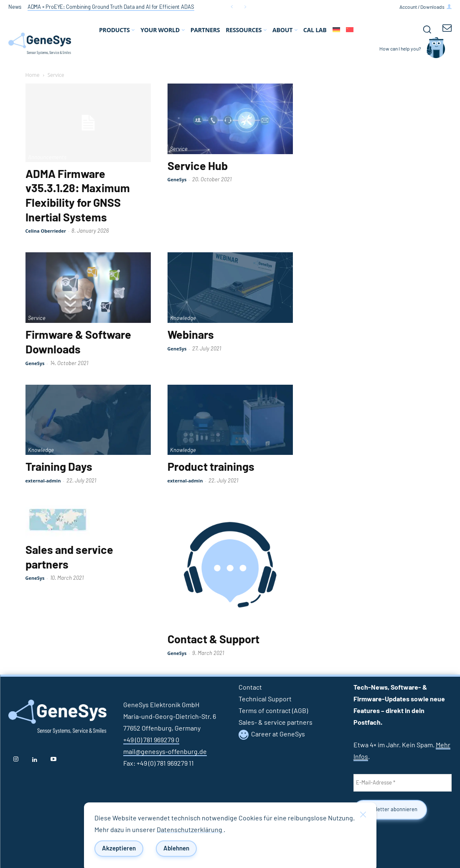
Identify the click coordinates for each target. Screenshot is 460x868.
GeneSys (177, 179)
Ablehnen (176, 849)
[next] (245, 7)
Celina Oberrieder (46, 231)
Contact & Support (213, 640)
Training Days (59, 467)
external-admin (43, 481)
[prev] (232, 7)
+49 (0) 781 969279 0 (151, 740)
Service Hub (198, 167)
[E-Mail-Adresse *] (403, 783)
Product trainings (211, 467)
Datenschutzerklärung (190, 830)
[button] (427, 29)
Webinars (191, 335)
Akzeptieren (119, 849)
